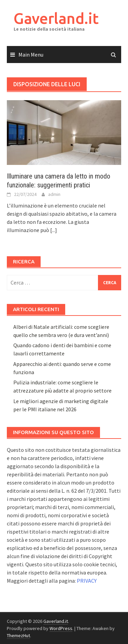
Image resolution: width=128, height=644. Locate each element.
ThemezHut (18, 635)
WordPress (61, 628)
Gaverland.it (56, 18)
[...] (54, 230)
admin (54, 194)
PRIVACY (87, 581)
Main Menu (31, 55)
